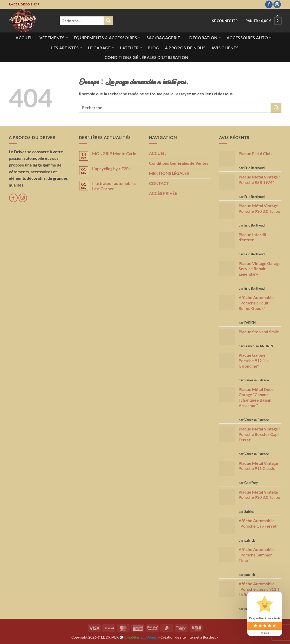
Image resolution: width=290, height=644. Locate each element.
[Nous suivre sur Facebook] (269, 4)
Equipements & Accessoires (107, 38)
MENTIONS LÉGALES (169, 173)
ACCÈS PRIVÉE (163, 193)
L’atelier (131, 48)
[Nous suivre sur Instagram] (277, 4)
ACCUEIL (158, 153)
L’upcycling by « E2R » (112, 168)
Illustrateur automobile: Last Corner (114, 186)
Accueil (25, 38)
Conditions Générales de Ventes (179, 163)
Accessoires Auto (249, 38)
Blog (153, 48)
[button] (263, 21)
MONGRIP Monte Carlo (114, 153)
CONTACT (159, 183)
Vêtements (54, 38)
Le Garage (101, 48)
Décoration (205, 38)
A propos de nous (185, 48)
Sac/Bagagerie (165, 38)
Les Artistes (67, 48)
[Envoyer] (108, 21)
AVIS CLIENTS (225, 48)
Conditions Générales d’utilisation (147, 57)
